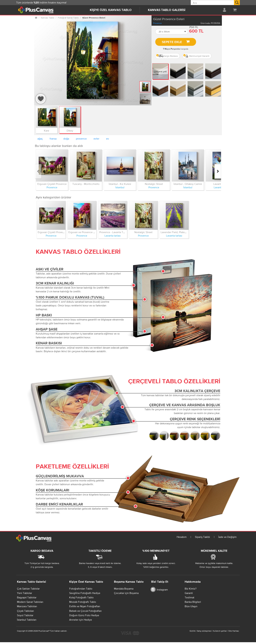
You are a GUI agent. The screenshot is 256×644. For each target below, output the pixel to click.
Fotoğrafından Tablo (81, 589)
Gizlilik (192, 631)
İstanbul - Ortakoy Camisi (188, 184)
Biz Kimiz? (191, 589)
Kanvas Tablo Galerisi (167, 10)
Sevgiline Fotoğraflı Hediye (85, 593)
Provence (157, 23)
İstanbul (120, 187)
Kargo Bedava (167, 56)
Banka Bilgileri (193, 602)
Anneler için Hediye (81, 620)
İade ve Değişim (227, 537)
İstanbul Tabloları (27, 620)
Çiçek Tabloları (25, 611)
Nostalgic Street (154, 184)
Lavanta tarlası (113, 236)
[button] (172, 32)
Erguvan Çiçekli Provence (52, 184)
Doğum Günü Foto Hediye (84, 615)
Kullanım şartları (220, 631)
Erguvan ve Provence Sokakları (86, 232)
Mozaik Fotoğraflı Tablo (83, 602)
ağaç (40, 139)
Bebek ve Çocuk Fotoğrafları (85, 611)
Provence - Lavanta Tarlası (114, 232)
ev (108, 139)
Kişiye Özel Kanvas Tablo (111, 10)
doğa (66, 139)
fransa (53, 139)
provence (81, 139)
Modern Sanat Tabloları (30, 602)
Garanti (189, 593)
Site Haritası (234, 631)
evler (96, 139)
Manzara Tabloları (27, 606)
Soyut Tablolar (25, 615)
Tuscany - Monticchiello (86, 184)
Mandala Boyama (124, 589)
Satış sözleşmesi (204, 631)
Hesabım (182, 537)
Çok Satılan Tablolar (28, 589)
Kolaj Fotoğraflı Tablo (81, 597)
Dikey (70, 131)
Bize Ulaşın (191, 606)
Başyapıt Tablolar (27, 597)
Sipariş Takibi (202, 537)
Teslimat (189, 597)
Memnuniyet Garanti (196, 56)
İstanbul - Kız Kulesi (120, 184)
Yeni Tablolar (24, 593)
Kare (47, 131)
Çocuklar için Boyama (126, 593)
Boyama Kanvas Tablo (129, 582)
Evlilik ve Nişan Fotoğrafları (85, 606)
